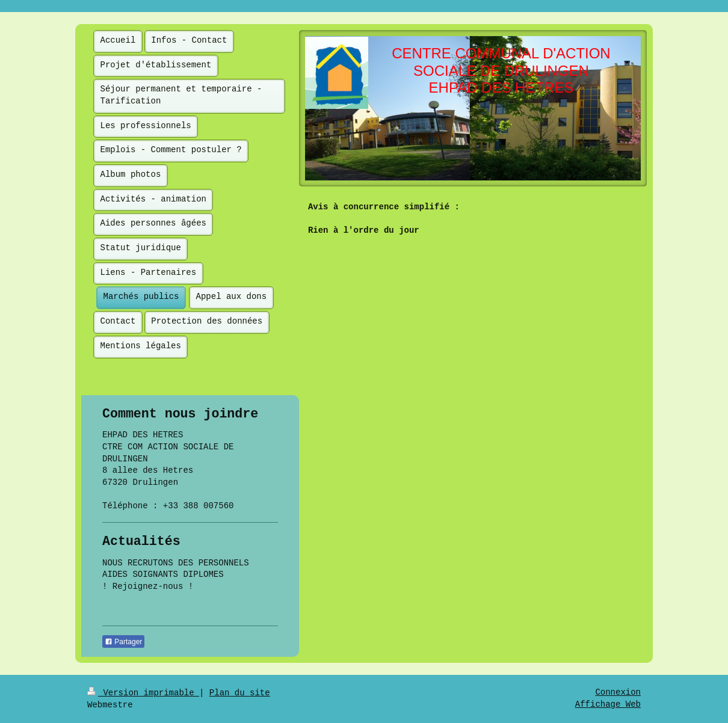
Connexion (618, 692)
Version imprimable (143, 693)
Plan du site (240, 693)
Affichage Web (608, 704)
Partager (123, 642)
